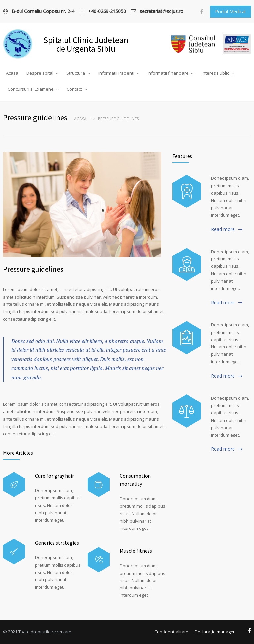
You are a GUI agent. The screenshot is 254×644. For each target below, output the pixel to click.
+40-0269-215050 (107, 12)
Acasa (12, 73)
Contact (74, 89)
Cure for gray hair (55, 476)
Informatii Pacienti (116, 73)
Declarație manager (215, 632)
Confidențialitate (171, 632)
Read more (223, 229)
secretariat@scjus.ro (161, 12)
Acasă (80, 119)
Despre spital (40, 73)
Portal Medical (230, 11)
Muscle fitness (136, 551)
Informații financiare (168, 73)
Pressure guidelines (33, 269)
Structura (76, 73)
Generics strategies (57, 543)
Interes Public (215, 73)
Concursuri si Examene (31, 89)
